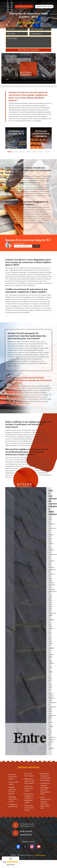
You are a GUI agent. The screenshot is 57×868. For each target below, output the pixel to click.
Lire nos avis (11, 864)
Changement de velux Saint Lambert (29, 808)
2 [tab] (16, 152)
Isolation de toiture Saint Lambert (29, 789)
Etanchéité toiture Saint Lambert (13, 777)
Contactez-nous (44, 6)
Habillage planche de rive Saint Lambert (12, 791)
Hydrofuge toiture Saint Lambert (13, 799)
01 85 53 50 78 (26, 831)
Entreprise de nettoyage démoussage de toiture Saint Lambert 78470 (45, 789)
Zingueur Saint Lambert (14, 783)
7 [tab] (47, 152)
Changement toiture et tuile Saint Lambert (29, 781)
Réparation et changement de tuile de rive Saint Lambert (46, 777)
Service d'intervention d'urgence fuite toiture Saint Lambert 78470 (45, 803)
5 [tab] (35, 152)
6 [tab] (41, 152)
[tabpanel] (16, 138)
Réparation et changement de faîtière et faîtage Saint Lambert (29, 798)
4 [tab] (29, 152)
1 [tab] (10, 152)
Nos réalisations (24, 6)
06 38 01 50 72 (26, 835)
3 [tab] (22, 152)
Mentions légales (40, 855)
